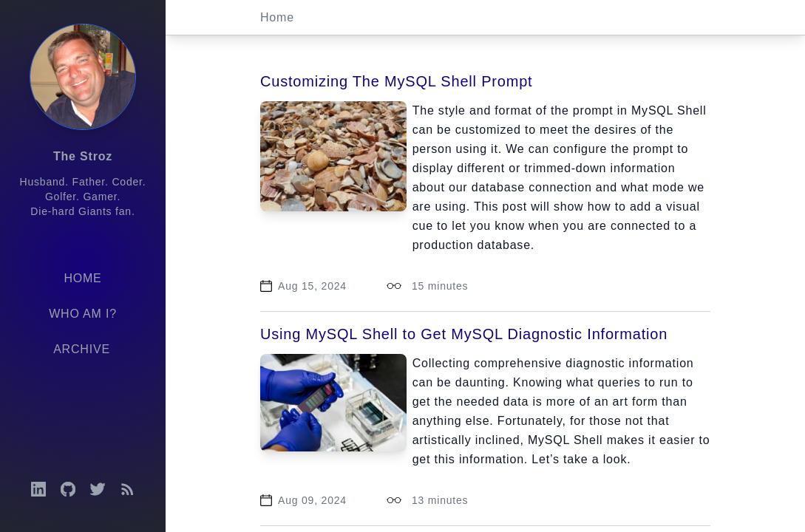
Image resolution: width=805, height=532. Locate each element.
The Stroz (83, 156)
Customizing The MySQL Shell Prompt (396, 81)
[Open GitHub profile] (68, 489)
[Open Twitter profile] (98, 489)
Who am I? (83, 314)
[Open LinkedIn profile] (38, 489)
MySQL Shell (669, 110)
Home (82, 278)
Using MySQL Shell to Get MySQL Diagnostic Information (464, 334)
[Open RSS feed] (127, 489)
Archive (82, 349)
